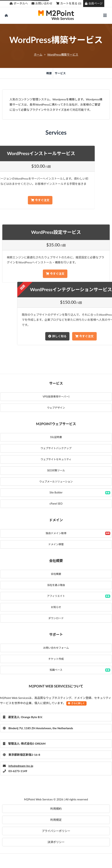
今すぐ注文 (55, 296)
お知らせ (56, 607)
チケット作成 (56, 659)
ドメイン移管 (56, 544)
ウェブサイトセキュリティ (56, 459)
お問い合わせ (42, 3)
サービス (60, 73)
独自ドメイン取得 (56, 533)
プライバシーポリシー (56, 831)
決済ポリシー (56, 842)
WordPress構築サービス (63, 54)
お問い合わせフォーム (56, 648)
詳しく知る (98, 336)
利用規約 (56, 809)
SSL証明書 (56, 437)
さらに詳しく (76, 703)
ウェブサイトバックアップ (56, 448)
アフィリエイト (56, 596)
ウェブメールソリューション (56, 482)
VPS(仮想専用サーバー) (56, 397)
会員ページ (94, 3)
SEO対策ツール (56, 470)
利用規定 (56, 820)
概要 (49, 73)
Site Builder (56, 492)
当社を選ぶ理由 (56, 585)
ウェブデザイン (56, 408)
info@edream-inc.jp (18, 766)
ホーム (38, 54)
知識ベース (56, 670)
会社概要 (56, 574)
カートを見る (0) (69, 3)
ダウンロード (56, 618)
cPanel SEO (56, 504)
